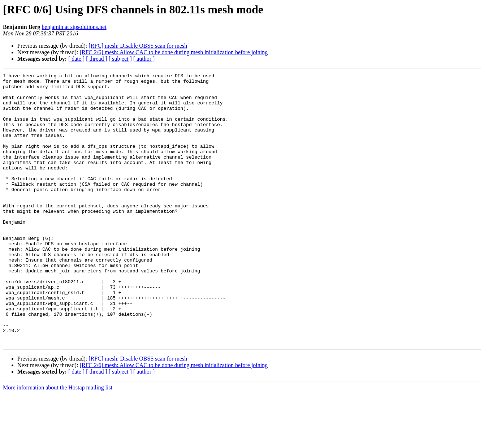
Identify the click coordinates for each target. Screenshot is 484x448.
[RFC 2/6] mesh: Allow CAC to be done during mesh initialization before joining (174, 52)
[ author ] (144, 59)
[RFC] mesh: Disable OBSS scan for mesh (138, 46)
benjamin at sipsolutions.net (74, 27)
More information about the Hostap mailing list (58, 442)
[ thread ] (97, 59)
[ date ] (76, 59)
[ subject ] (120, 59)
